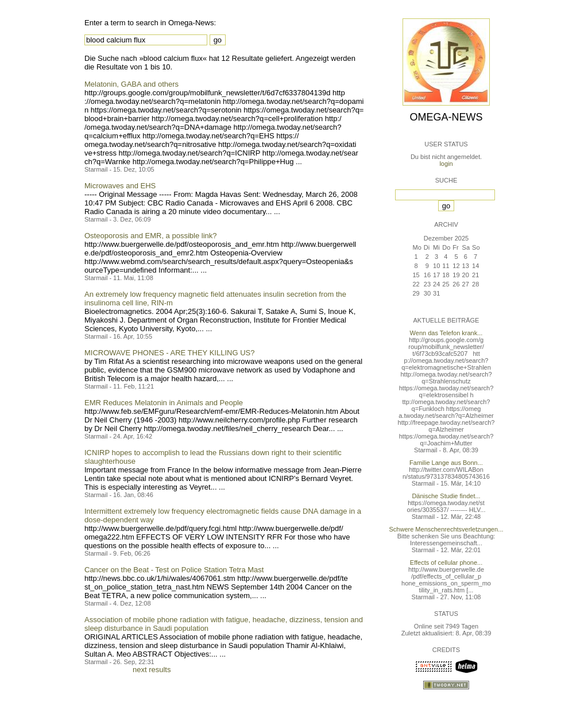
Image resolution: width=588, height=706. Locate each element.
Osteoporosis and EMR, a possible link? (151, 236)
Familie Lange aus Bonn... (446, 463)
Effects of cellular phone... (446, 563)
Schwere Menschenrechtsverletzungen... (446, 529)
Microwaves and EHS (120, 186)
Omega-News (446, 117)
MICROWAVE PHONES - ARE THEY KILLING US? (169, 353)
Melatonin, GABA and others (131, 84)
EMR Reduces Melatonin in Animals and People (164, 403)
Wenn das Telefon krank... (446, 333)
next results (152, 670)
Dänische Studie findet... (446, 496)
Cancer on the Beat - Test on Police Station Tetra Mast (174, 570)
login (446, 164)
